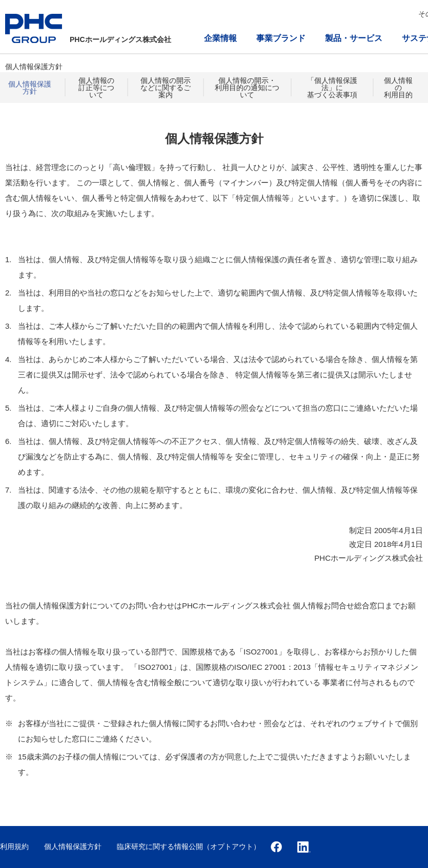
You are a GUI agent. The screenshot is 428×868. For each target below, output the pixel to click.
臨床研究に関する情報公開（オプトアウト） (189, 846)
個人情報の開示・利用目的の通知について (247, 87)
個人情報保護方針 (30, 88)
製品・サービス (354, 38)
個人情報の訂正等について (96, 87)
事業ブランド (281, 38)
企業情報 (220, 38)
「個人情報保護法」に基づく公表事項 (332, 87)
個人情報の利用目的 (398, 87)
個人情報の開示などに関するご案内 (166, 87)
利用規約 (14, 846)
